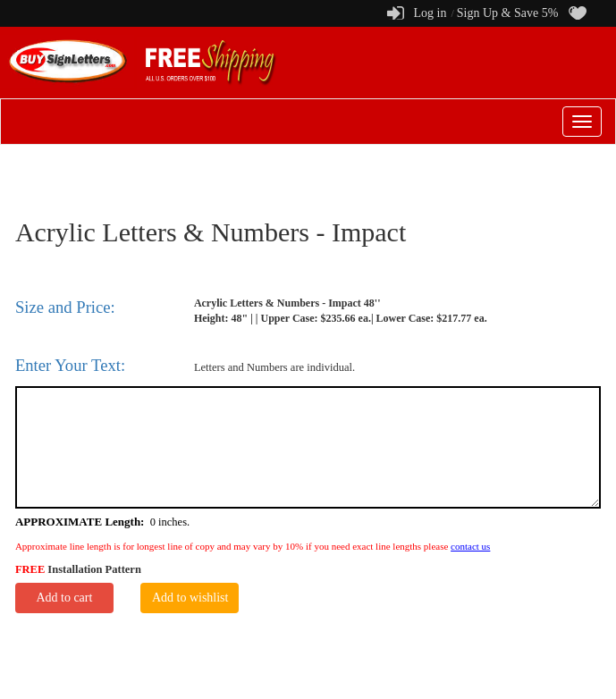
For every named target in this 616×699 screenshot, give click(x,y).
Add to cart (64, 598)
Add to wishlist (190, 598)
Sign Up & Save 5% (508, 13)
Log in (430, 13)
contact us (470, 546)
